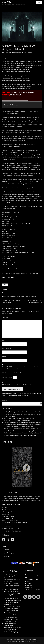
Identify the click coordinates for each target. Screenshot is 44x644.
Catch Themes (33, 641)
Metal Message (17, 53)
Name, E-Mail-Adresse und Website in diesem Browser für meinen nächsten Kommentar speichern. (21, 368)
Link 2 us (29, 590)
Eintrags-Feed (8, 552)
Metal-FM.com (8, 2)
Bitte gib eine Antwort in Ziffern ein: (12, 373)
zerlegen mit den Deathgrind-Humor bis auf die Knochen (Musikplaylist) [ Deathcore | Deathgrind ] (12, 628)
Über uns (29, 586)
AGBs (28, 581)
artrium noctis (14, 296)
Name (4, 341)
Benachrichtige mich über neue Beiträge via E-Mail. (16, 384)
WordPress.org (8, 556)
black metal (21, 296)
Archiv (38, 590)
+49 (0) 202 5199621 (8, 516)
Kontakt (28, 583)
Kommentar (6, 318)
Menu (39, 3)
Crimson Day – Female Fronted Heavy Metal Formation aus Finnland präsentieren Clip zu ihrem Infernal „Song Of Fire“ (11, 617)
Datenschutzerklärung (13, 641)
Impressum (29, 571)
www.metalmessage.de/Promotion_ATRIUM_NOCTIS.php (23, 273)
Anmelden (7, 550)
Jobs (27, 588)
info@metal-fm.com (7, 518)
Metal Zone (6, 296)
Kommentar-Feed (9, 554)
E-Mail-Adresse (7, 349)
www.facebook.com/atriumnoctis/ (15, 269)
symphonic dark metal (30, 296)
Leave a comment (28, 53)
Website (4, 357)
